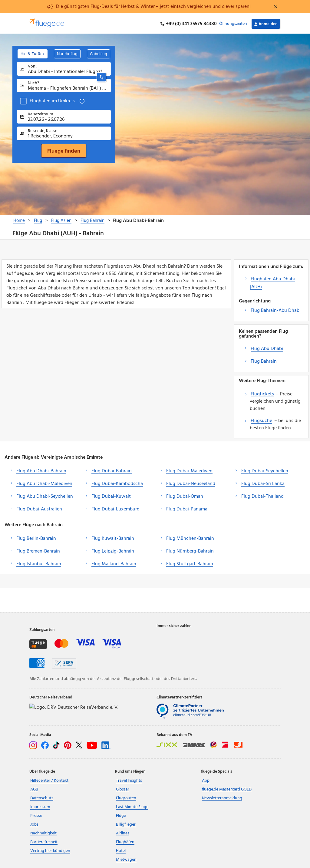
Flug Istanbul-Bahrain (39, 563)
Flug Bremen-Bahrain (38, 550)
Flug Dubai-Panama (187, 508)
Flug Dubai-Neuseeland (191, 483)
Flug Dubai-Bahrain (112, 470)
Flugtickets (262, 393)
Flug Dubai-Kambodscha (117, 483)
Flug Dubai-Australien (39, 508)
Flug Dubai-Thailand (262, 495)
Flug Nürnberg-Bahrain (190, 550)
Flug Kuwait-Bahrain (113, 537)
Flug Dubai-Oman (185, 495)
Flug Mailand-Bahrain (114, 563)
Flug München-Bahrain (190, 537)
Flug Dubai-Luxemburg (115, 508)
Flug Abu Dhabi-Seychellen (45, 495)
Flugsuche (261, 420)
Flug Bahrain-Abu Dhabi (276, 309)
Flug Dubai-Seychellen (265, 470)
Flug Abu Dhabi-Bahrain (41, 470)
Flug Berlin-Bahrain (36, 537)
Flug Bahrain (264, 360)
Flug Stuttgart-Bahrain (190, 563)
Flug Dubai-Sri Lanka (263, 483)
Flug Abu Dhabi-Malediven (44, 483)
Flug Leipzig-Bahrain (113, 550)
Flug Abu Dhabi (267, 348)
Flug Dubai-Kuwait (111, 495)
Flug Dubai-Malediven (189, 470)
